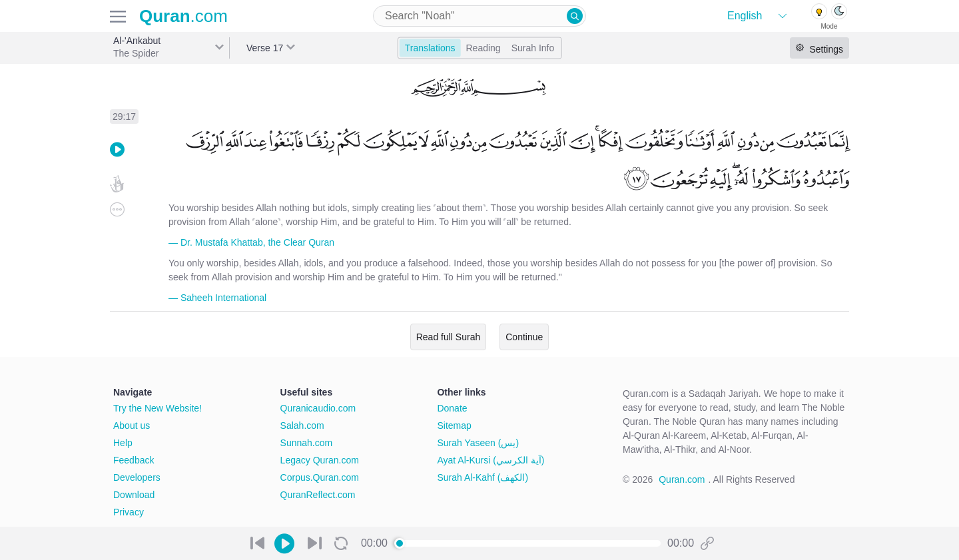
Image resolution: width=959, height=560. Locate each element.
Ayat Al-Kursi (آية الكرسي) (490, 460)
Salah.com (302, 425)
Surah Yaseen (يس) (478, 443)
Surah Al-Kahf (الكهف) (482, 477)
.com (183, 16)
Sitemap (454, 425)
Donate (452, 408)
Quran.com (682, 479)
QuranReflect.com (318, 495)
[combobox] (479, 16)
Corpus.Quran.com (320, 477)
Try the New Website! (158, 408)
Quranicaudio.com (318, 408)
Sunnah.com (307, 443)
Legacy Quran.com (320, 460)
